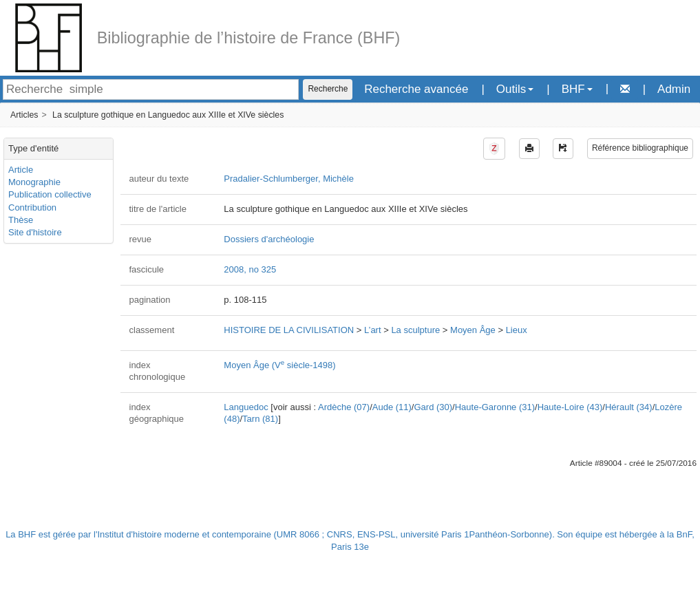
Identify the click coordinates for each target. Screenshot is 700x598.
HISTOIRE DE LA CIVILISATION (289, 330)
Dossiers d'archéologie (269, 239)
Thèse (21, 220)
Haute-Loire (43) (570, 407)
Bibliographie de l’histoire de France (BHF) (249, 38)
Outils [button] (515, 89)
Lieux (517, 330)
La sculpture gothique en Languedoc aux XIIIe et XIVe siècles (168, 115)
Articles (24, 115)
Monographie (34, 182)
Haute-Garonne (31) (495, 407)
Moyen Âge (473, 330)
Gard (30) (433, 407)
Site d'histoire (35, 232)
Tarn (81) (260, 419)
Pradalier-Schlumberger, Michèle (289, 179)
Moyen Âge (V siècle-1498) (279, 365)
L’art (373, 330)
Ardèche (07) (344, 407)
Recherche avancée (416, 89)
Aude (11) (392, 407)
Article (21, 170)
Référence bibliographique (640, 148)
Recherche (328, 89)
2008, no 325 (250, 269)
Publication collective (50, 194)
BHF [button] (577, 89)
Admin (674, 89)
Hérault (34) (629, 407)
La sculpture (415, 330)
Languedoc (246, 407)
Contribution (32, 207)
